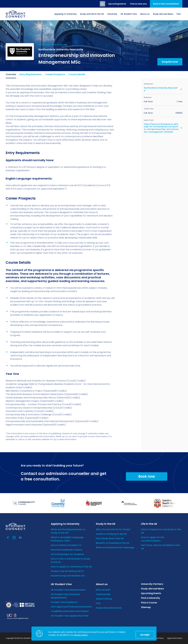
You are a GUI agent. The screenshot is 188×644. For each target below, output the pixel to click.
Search (102, 4)
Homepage (44, 45)
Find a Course (59, 45)
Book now (147, 476)
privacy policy (81, 635)
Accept (145, 635)
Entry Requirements (31, 74)
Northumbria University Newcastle (161, 89)
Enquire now (170, 62)
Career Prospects (55, 74)
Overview (11, 74)
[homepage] (16, 14)
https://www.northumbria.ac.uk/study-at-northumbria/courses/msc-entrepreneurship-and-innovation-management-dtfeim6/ (161, 128)
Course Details (77, 74)
